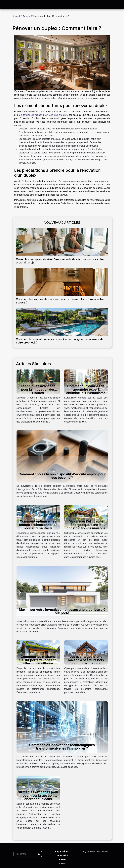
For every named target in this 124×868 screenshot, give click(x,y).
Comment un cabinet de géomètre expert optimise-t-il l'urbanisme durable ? (86, 391)
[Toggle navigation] (7, 5)
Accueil (16, 16)
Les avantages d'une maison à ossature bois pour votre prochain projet (86, 662)
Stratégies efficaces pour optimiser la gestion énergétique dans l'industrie (38, 797)
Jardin (62, 860)
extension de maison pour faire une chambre (44, 115)
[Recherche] (28, 854)
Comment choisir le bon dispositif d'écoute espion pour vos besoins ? (62, 476)
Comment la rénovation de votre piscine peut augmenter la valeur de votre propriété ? (60, 341)
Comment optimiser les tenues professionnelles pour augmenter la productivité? (38, 527)
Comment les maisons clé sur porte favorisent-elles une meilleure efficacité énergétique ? (38, 662)
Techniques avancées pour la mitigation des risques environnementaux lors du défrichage (38, 393)
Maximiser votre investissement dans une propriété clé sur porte (62, 611)
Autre (25, 16)
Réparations (62, 851)
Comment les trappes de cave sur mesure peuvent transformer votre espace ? (60, 301)
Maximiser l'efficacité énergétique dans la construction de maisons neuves (86, 527)
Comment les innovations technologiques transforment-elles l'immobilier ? (62, 747)
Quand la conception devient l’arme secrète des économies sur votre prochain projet (60, 261)
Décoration (62, 855)
